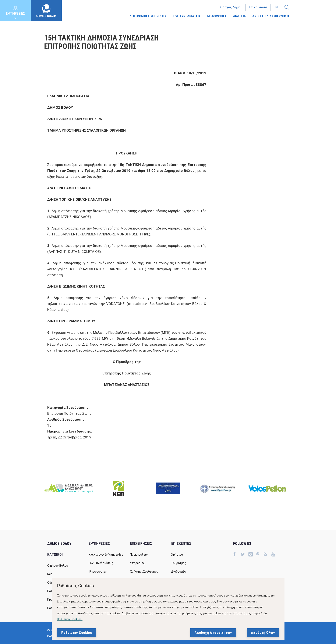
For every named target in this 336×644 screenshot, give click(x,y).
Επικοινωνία (258, 7)
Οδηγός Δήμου (231, 7)
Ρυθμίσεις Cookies (77, 633)
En (276, 7)
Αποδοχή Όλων (263, 633)
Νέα (50, 574)
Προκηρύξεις (139, 555)
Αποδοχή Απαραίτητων (213, 633)
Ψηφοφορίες (98, 572)
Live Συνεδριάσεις (101, 563)
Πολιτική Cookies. (70, 619)
